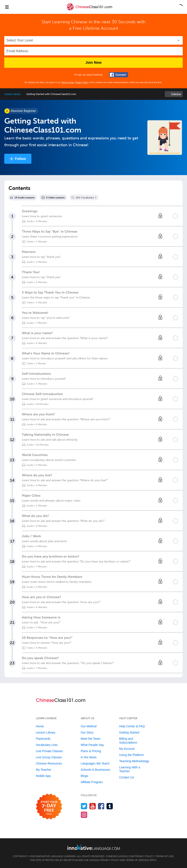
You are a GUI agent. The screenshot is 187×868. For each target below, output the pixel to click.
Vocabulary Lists (47, 745)
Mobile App (43, 776)
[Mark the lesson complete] (175, 216)
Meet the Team (91, 739)
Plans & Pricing (91, 751)
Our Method (89, 726)
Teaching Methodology (134, 761)
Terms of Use (68, 82)
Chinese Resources (49, 763)
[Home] (90, 10)
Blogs (85, 776)
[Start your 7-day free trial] (49, 807)
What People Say (92, 745)
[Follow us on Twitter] (84, 806)
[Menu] (7, 7)
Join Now (94, 63)
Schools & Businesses (96, 770)
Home (40, 726)
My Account (127, 749)
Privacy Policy (82, 82)
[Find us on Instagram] (84, 815)
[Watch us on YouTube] (93, 806)
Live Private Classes (49, 751)
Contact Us (127, 777)
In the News (89, 757)
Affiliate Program (92, 782)
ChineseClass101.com (120, 856)
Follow (20, 159)
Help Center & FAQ (132, 726)
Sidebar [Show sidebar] (176, 94)
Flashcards (43, 739)
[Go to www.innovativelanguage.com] (94, 847)
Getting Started (129, 732)
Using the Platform (132, 755)
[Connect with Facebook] (119, 75)
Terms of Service (137, 860)
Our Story (87, 732)
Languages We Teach (95, 763)
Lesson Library (13, 94)
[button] (180, 7)
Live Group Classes (49, 757)
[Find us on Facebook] (101, 806)
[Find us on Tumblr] (110, 806)
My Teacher (44, 770)
